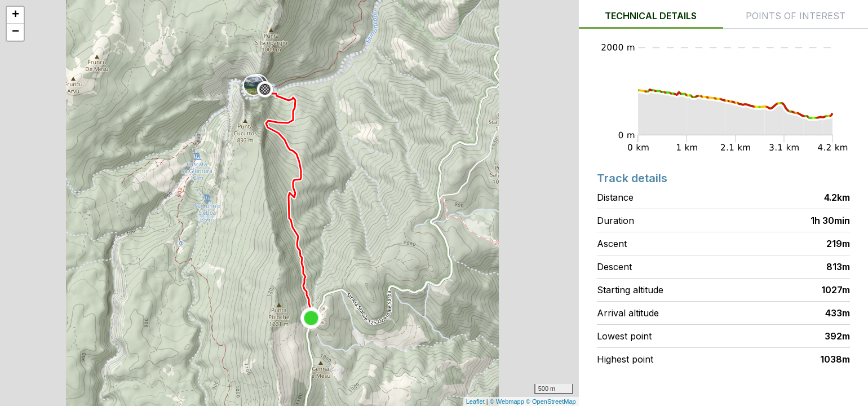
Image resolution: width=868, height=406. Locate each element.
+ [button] (15, 15)
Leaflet (475, 401)
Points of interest (796, 16)
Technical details (651, 16)
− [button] (15, 32)
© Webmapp (508, 401)
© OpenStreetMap (551, 401)
